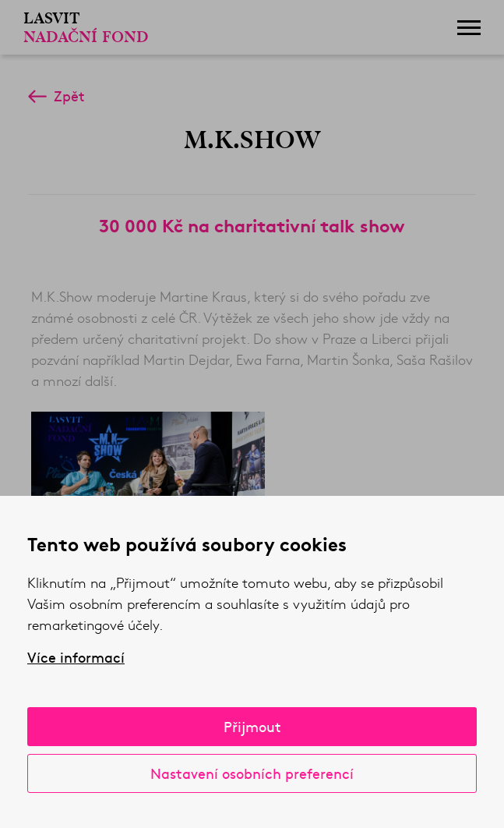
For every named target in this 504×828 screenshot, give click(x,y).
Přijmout (252, 726)
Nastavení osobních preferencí (252, 773)
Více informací (76, 657)
